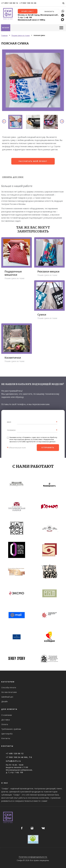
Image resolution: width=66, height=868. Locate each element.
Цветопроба (7, 733)
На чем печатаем (9, 692)
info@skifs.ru (13, 761)
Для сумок (18, 177)
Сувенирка (7, 177)
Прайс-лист (28, 12)
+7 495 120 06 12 (10, 3)
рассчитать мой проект (33, 161)
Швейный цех (7, 696)
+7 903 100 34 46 (28, 3)
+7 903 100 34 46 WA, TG (19, 757)
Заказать (49, 12)
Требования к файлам (11, 729)
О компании (7, 715)
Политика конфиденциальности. (33, 856)
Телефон (11, 430)
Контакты (6, 738)
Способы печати (9, 687)
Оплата (5, 724)
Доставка (6, 719)
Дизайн (4, 701)
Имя (9, 422)
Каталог (6, 27)
